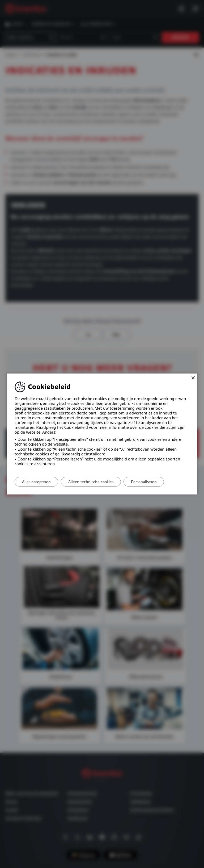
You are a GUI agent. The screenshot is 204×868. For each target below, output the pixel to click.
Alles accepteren (37, 482)
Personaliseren (148, 482)
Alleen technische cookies (93, 482)
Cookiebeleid (76, 427)
